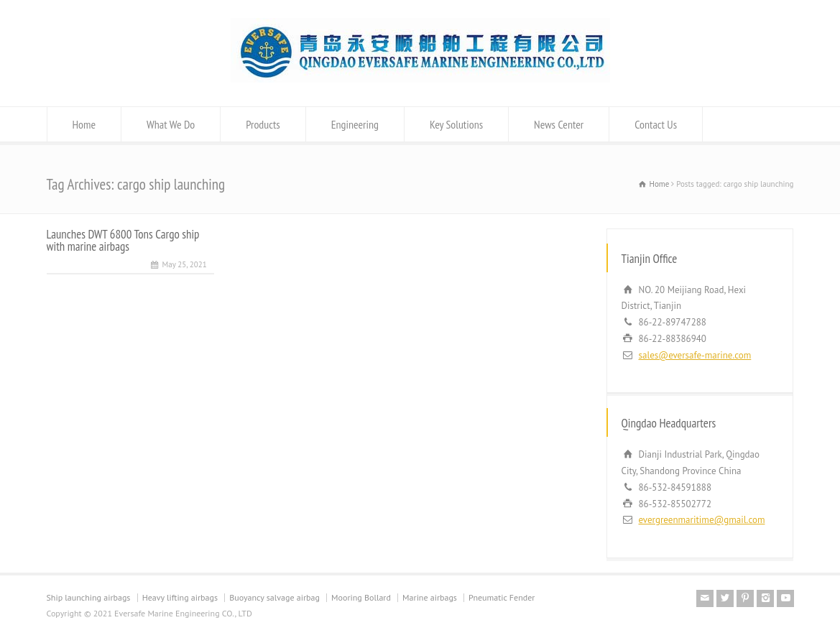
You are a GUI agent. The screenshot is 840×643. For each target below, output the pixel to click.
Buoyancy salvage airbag (274, 597)
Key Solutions (456, 124)
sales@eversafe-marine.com (695, 355)
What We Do (171, 124)
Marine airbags (430, 597)
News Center (559, 124)
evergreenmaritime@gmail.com (702, 520)
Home (84, 124)
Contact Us (656, 124)
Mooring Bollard (361, 597)
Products (263, 124)
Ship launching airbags (89, 597)
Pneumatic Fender (502, 597)
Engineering (355, 124)
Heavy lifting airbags (180, 597)
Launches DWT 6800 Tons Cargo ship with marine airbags (123, 240)
